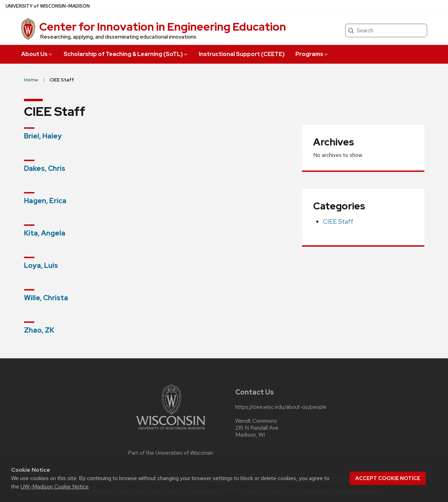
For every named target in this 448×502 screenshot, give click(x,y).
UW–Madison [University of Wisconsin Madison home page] (48, 6)
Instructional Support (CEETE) (242, 54)
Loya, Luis (41, 265)
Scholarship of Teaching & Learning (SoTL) (126, 54)
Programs (312, 54)
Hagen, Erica (45, 201)
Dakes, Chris (45, 168)
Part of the (171, 453)
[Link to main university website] (171, 431)
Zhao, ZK (39, 330)
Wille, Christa (46, 298)
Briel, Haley (43, 136)
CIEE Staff (338, 221)
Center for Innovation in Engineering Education (163, 27)
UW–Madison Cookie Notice (55, 487)
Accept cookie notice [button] (388, 478)
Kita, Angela (45, 233)
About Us (37, 54)
